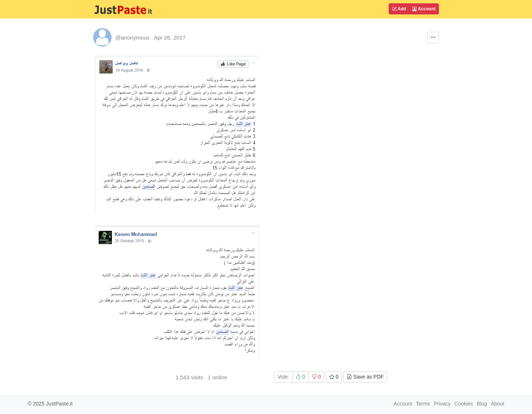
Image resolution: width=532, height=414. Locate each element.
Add (399, 9)
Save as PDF (365, 377)
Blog (482, 404)
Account (424, 9)
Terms (423, 404)
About (497, 404)
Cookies (464, 404)
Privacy (442, 404)
